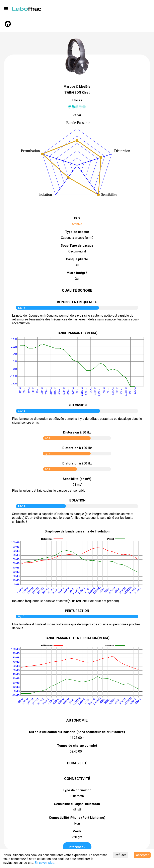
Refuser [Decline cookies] (120, 855)
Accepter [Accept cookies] (142, 855)
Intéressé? (77, 847)
